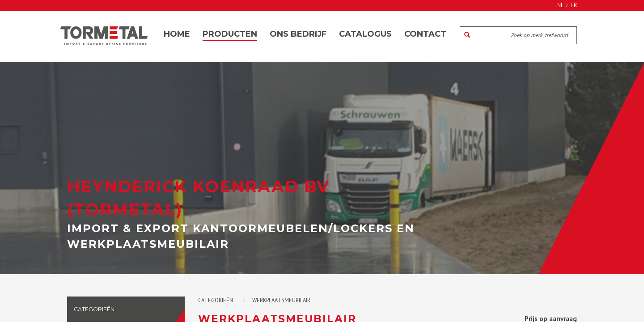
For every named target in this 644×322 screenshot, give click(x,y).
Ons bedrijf (298, 34)
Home (177, 34)
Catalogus (365, 34)
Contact (425, 34)
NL (560, 5)
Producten (230, 34)
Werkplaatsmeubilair (281, 300)
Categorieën (216, 300)
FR (574, 5)
